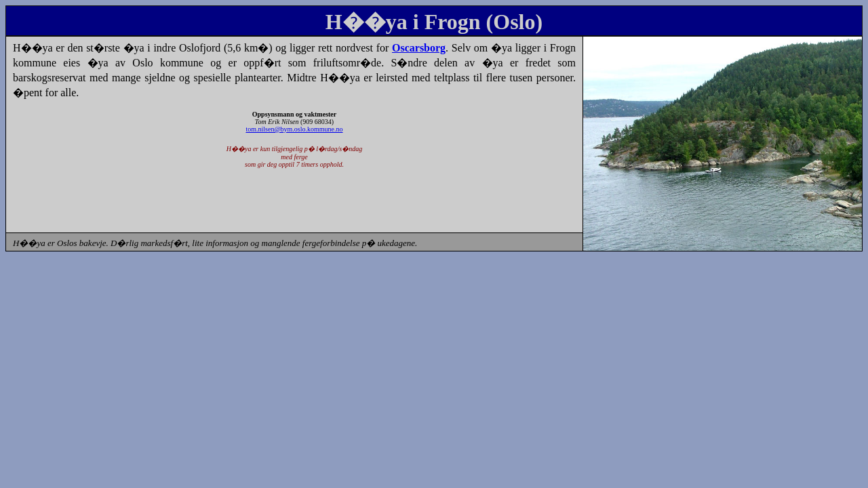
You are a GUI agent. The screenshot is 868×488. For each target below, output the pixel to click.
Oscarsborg (419, 48)
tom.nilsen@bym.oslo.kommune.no (294, 129)
